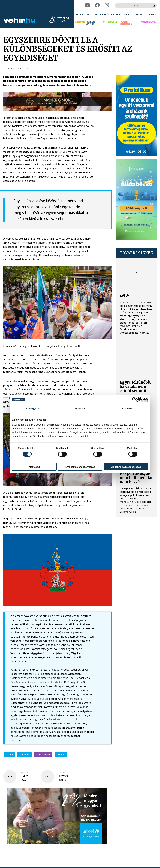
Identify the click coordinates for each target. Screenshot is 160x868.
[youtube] (87, 5)
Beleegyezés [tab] (33, 409)
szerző (25, 772)
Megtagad (34, 467)
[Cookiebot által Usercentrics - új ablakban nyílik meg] (134, 400)
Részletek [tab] (80, 409)
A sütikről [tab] (127, 409)
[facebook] (97, 5)
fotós (62, 772)
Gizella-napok (43, 754)
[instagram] (107, 5)
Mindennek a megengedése (126, 467)
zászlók (60, 754)
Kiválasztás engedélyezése (80, 467)
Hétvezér (25, 754)
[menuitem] (80, 15)
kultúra (9, 754)
